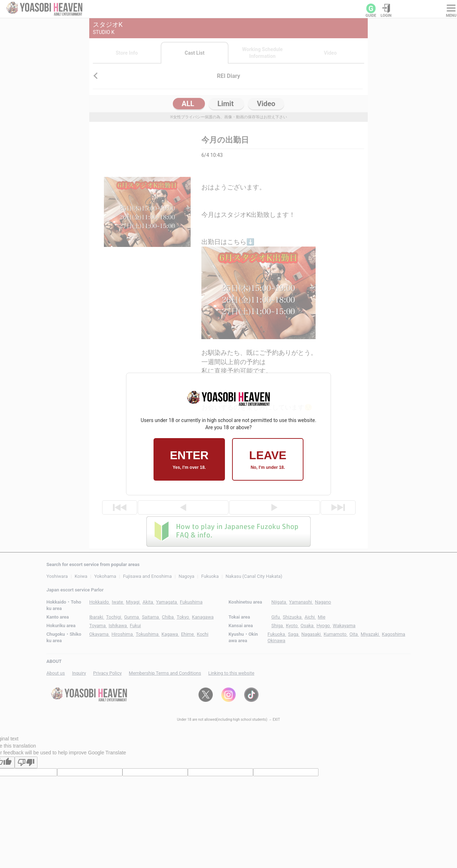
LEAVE (268, 459)
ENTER (189, 459)
